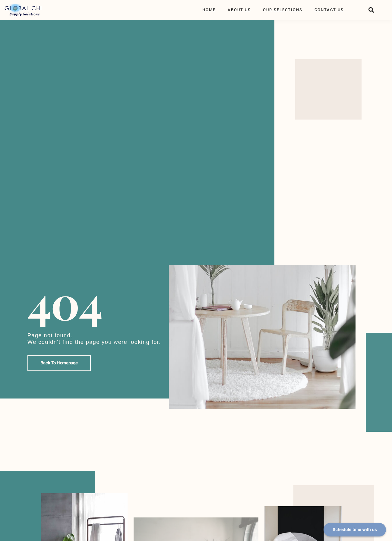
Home (209, 10)
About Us (239, 10)
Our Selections (283, 10)
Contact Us (329, 10)
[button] (371, 10)
